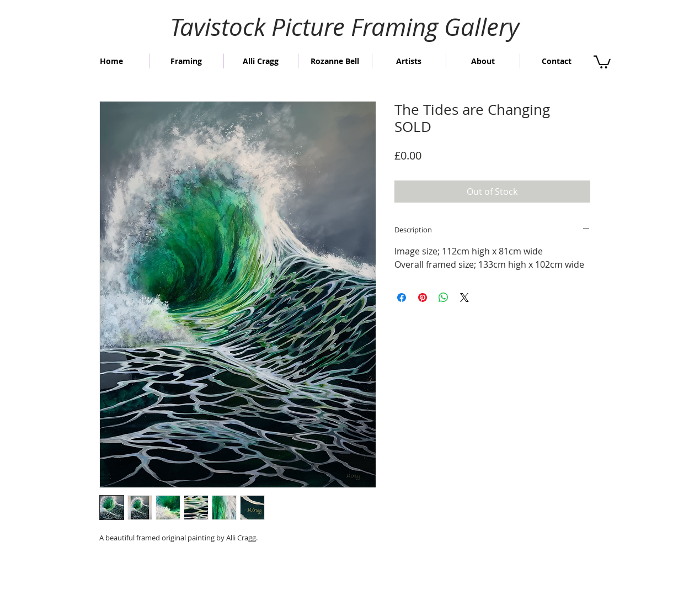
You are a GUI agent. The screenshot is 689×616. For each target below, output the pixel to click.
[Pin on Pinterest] (423, 298)
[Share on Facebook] (402, 298)
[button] (602, 61)
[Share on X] (464, 298)
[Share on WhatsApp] (444, 298)
